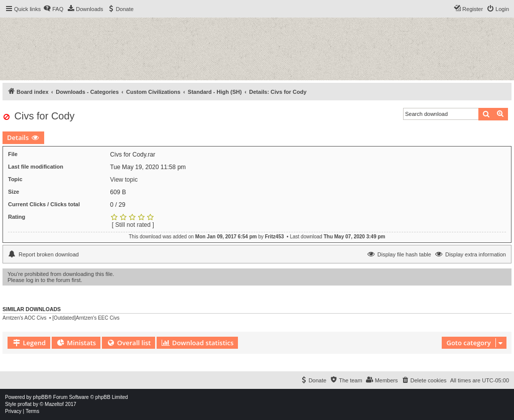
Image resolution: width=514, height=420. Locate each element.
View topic (124, 180)
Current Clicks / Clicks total (44, 204)
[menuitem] (53, 9)
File (13, 154)
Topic (15, 179)
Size (14, 192)
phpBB (41, 397)
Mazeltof (54, 404)
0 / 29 (117, 205)
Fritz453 (275, 237)
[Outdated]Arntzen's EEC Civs (86, 318)
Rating (17, 217)
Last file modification (36, 167)
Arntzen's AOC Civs (25, 318)
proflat (25, 404)
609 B (118, 192)
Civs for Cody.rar (133, 155)
